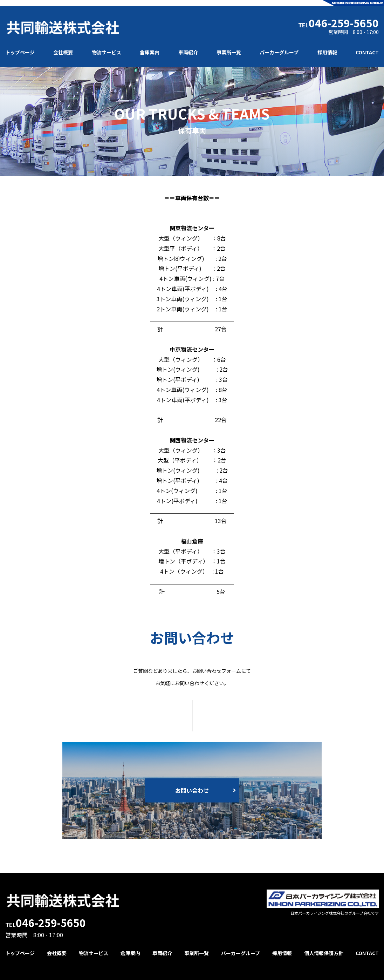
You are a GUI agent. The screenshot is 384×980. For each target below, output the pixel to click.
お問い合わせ (192, 790)
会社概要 (63, 52)
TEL (338, 23)
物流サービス (107, 52)
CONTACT (367, 52)
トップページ (20, 52)
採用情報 (327, 52)
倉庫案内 (150, 52)
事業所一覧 (229, 52)
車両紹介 (188, 52)
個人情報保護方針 (324, 953)
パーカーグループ (279, 52)
